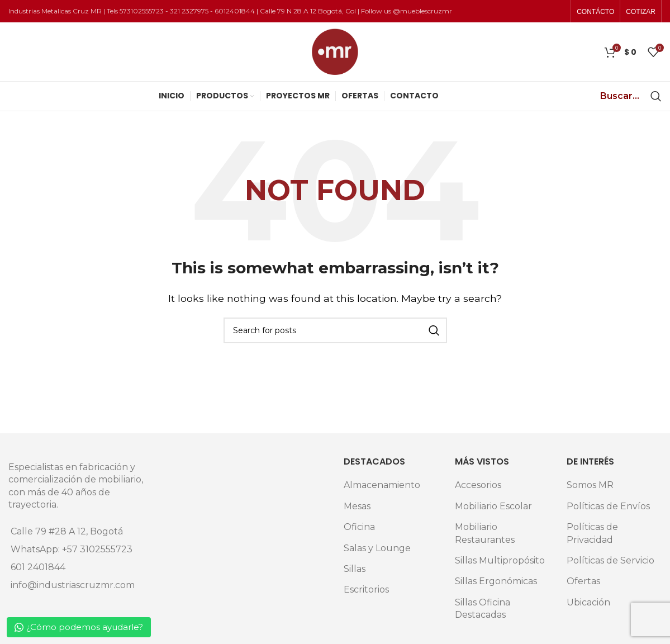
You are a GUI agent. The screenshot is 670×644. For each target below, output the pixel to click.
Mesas (357, 506)
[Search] (656, 96)
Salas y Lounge (377, 548)
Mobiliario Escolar (493, 506)
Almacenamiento (382, 485)
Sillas (355, 569)
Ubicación (588, 602)
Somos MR (590, 485)
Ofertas (583, 581)
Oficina (359, 527)
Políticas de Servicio (610, 560)
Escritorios (366, 589)
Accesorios (478, 485)
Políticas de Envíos (608, 506)
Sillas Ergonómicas (496, 581)
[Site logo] (335, 51)
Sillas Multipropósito (500, 560)
